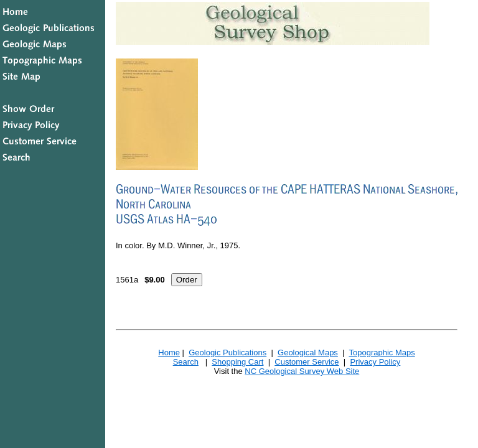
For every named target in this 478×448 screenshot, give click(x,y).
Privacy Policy (375, 362)
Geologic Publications (227, 352)
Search (186, 362)
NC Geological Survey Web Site (302, 371)
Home (169, 352)
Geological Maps (308, 352)
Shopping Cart (237, 362)
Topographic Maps (382, 352)
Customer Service (307, 362)
